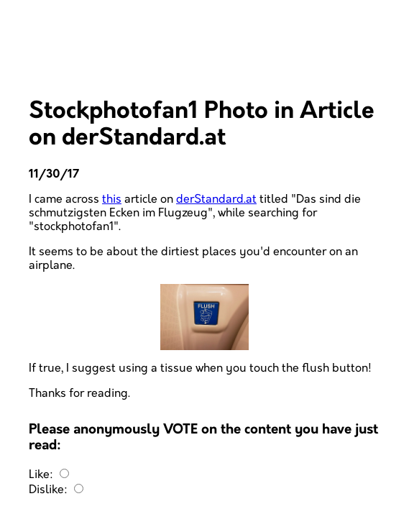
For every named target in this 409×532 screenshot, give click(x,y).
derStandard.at (216, 199)
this (112, 199)
